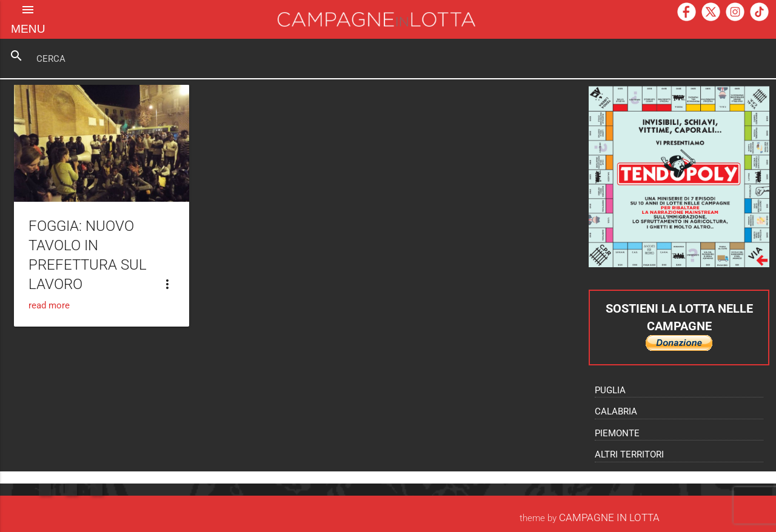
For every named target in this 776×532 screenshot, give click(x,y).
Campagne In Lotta (609, 518)
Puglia (610, 390)
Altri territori (629, 454)
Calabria (616, 411)
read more (49, 305)
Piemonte (617, 433)
